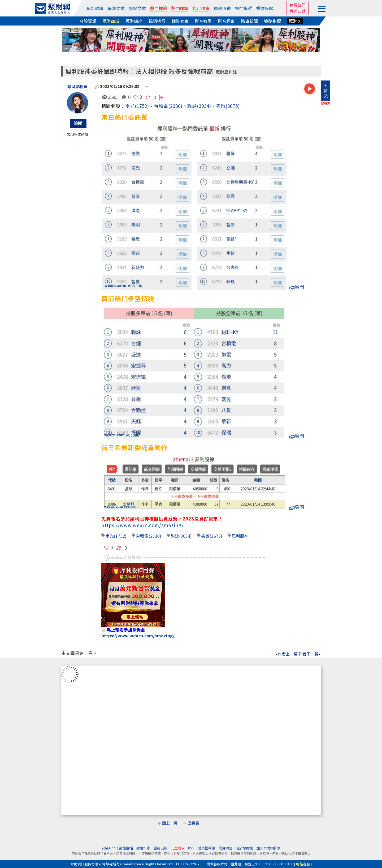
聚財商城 (111, 21)
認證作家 (143, 848)
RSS (191, 848)
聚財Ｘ (295, 21)
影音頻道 (226, 21)
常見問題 (225, 848)
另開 (297, 287)
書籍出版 (160, 848)
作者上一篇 (286, 654)
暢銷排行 (157, 21)
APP (74, 134)
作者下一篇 (310, 654)
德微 (221, 106)
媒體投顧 (265, 8)
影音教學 (203, 21)
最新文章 (116, 8)
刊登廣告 (178, 848)
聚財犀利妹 (226, 72)
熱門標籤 (159, 8)
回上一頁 (170, 823)
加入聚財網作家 (269, 848)
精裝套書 (180, 21)
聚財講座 (134, 21)
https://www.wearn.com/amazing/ (143, 525)
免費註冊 (298, 5)
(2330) (175, 106)
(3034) (204, 106)
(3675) (233, 106)
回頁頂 (194, 823)
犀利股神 (222, 8)
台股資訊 (88, 21)
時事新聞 (249, 21)
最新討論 (95, 8)
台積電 (142, 536)
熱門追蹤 (244, 8)
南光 (130, 106)
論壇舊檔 (126, 848)
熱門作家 (180, 8)
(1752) (142, 106)
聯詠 (192, 106)
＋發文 (326, 90)
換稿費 (326, 103)
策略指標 (272, 21)
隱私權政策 (207, 848)
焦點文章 (137, 8)
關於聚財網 (244, 848)
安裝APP (109, 848)
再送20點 (298, 11)
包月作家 (201, 8)
